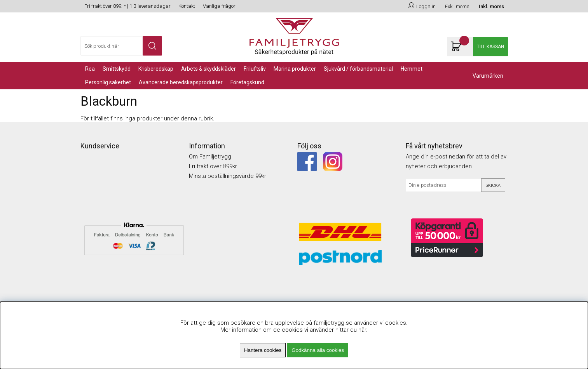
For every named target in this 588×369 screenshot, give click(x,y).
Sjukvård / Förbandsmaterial (358, 69)
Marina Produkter (295, 69)
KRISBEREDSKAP (156, 69)
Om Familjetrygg (210, 157)
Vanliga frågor (219, 6)
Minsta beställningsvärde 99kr (228, 176)
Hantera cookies (263, 350)
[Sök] (121, 46)
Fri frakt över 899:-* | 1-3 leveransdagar (127, 6)
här (362, 330)
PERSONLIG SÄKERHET (108, 82)
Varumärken (488, 76)
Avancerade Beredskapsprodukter (181, 82)
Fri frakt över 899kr (213, 166)
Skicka (493, 185)
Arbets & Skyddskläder (209, 69)
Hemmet (412, 69)
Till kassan (490, 47)
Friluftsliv (255, 69)
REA (90, 69)
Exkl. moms (457, 6)
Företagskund (247, 82)
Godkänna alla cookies (318, 350)
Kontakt (187, 6)
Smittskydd (117, 69)
